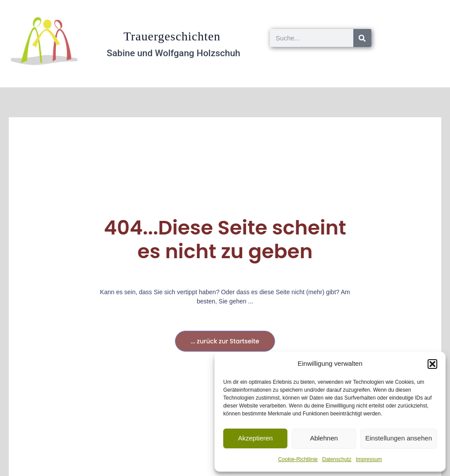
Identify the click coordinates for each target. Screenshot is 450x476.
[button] (432, 364)
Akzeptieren (255, 438)
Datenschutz (337, 459)
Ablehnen (324, 438)
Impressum (369, 459)
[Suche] (362, 38)
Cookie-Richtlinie (298, 459)
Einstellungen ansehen (399, 438)
